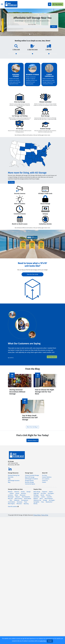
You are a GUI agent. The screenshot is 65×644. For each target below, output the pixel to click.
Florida (23, 493)
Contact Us (45, 482)
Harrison (48, 497)
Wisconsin (19, 505)
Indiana (12, 495)
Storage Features (29, 482)
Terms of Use (45, 517)
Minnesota (23, 497)
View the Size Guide (33, 274)
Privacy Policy (37, 517)
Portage (45, 502)
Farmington (51, 495)
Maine (16, 497)
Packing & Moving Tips (14, 477)
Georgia (29, 493)
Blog (9, 484)
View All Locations (13, 508)
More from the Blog (32, 429)
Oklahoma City (37, 502)
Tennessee (20, 503)
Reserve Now (32, 442)
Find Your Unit (52, 357)
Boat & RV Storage (30, 479)
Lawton (43, 498)
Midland (36, 500)
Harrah (42, 497)
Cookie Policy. (43, 641)
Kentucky (23, 495)
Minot (41, 500)
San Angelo (52, 502)
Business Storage (29, 484)
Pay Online (58, 4)
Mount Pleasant (49, 500)
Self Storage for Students (31, 480)
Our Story (11, 182)
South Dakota (11, 503)
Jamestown (36, 498)
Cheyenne (45, 493)
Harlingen (36, 497)
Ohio (11, 502)
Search (54, 27)
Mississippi (11, 498)
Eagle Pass (36, 495)
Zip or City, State (32, 24)
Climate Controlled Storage (32, 477)
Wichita (35, 505)
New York (10, 500)
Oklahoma (17, 502)
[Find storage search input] (29, 27)
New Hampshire (26, 498)
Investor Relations (47, 479)
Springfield (36, 503)
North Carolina (18, 500)
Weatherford (49, 503)
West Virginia (11, 505)
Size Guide (11, 479)
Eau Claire (43, 495)
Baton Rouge (37, 493)
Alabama (10, 493)
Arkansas (17, 493)
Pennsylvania (25, 502)
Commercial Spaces (30, 485)
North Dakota (28, 500)
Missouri (18, 498)
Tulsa (42, 503)
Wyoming (26, 505)
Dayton (51, 493)
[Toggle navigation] (2, 4)
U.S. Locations (46, 480)
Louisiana (10, 497)
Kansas (17, 495)
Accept (50, 641)
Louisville (49, 498)
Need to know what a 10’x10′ (32, 263)
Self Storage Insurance (14, 482)
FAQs (9, 480)
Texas (26, 503)
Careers (44, 484)
